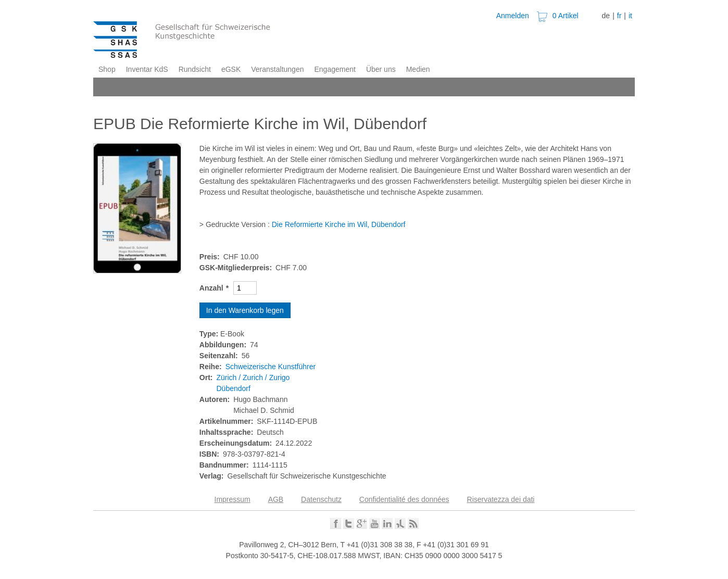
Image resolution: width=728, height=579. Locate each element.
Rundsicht (195, 69)
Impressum (233, 499)
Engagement (335, 69)
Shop (107, 69)
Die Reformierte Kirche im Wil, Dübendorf (339, 224)
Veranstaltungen (277, 69)
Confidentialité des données (404, 499)
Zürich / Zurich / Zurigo (253, 377)
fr (619, 16)
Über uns (381, 69)
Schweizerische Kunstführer (271, 367)
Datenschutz (321, 499)
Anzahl (211, 288)
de (606, 16)
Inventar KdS (147, 69)
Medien (418, 69)
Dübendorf (234, 388)
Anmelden (513, 16)
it (630, 16)
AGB (276, 499)
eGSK (231, 69)
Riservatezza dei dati (501, 499)
